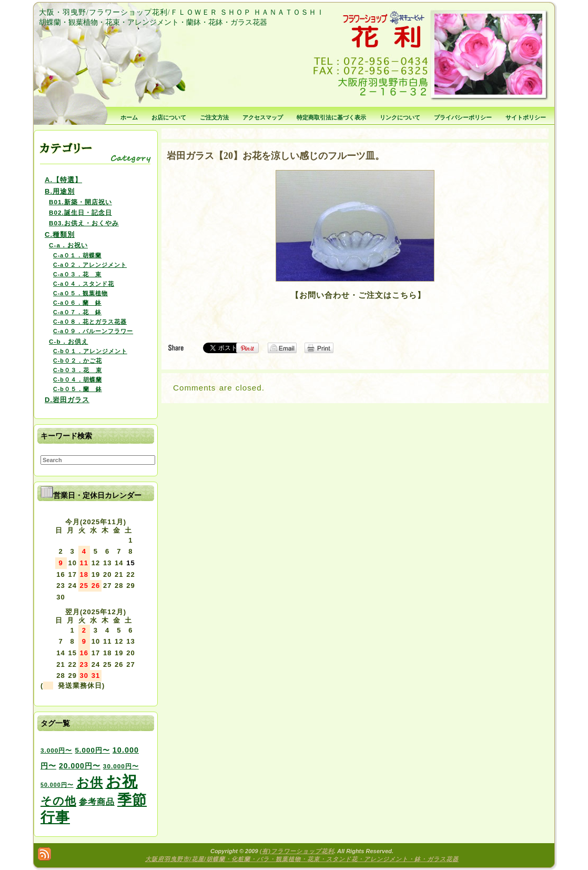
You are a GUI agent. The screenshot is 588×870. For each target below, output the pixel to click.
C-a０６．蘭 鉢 (77, 303)
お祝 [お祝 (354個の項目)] (122, 781)
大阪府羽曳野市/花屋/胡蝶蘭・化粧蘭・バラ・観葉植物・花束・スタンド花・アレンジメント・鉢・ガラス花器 (302, 859)
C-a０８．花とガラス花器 (90, 322)
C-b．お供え (69, 341)
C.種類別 (60, 234)
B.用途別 (60, 191)
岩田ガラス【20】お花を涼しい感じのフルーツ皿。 (276, 156)
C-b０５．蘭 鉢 (78, 389)
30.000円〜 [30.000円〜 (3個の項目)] (121, 766)
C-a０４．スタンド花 (84, 284)
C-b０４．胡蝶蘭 (78, 379)
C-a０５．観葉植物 (80, 293)
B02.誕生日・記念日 (80, 212)
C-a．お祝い (68, 245)
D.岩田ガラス (67, 400)
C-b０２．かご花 (78, 361)
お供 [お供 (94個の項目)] (90, 782)
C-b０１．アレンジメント (90, 351)
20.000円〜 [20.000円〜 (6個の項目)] (80, 766)
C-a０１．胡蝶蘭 (77, 255)
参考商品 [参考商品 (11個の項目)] (97, 802)
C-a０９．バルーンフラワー (93, 331)
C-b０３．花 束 (78, 370)
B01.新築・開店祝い (80, 202)
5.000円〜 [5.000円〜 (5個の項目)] (92, 750)
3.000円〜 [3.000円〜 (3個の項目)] (56, 750)
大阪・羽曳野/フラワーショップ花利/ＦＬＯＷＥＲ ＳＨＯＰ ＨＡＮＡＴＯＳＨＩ (182, 12)
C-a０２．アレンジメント (90, 265)
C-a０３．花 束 (77, 274)
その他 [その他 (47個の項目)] (58, 801)
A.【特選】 (63, 180)
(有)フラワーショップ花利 (297, 851)
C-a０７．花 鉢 (77, 312)
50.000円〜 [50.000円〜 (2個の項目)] (57, 785)
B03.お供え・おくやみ (84, 223)
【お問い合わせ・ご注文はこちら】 (358, 295)
